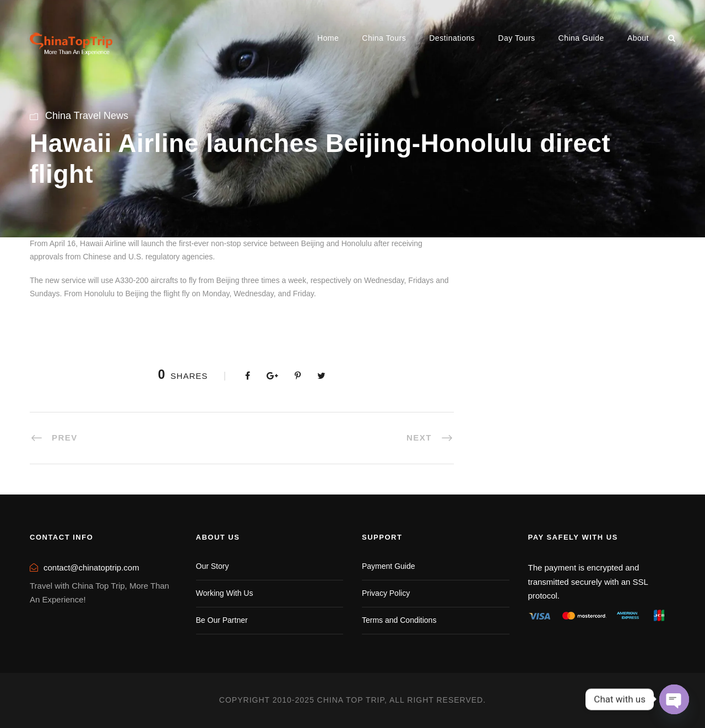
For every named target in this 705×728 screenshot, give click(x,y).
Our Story (213, 566)
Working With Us (225, 593)
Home (328, 38)
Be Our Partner (222, 620)
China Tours (384, 38)
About (638, 38)
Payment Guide (389, 566)
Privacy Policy (386, 593)
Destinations (452, 38)
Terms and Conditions (399, 620)
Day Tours (516, 38)
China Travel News (87, 116)
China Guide (581, 38)
